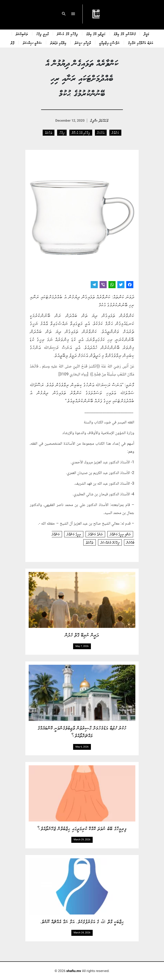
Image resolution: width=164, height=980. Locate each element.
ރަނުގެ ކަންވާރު (95, 534)
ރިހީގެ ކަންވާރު (74, 534)
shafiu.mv (74, 971)
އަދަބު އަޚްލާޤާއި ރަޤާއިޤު (141, 43)
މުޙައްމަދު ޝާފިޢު (99, 120)
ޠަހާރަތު (49, 133)
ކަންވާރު (115, 133)
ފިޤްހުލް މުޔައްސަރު (110, 542)
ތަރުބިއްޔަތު (22, 34)
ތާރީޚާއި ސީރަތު (83, 43)
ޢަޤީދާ (147, 34)
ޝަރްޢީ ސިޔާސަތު (32, 43)
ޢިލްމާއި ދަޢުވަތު (58, 43)
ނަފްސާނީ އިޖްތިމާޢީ (110, 43)
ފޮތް (13, 43)
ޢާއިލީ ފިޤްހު (42, 34)
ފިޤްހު (62, 133)
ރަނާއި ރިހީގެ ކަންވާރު (120, 534)
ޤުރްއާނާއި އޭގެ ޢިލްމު (125, 34)
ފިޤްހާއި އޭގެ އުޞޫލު (67, 34)
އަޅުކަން (101, 133)
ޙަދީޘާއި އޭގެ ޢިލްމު (96, 34)
